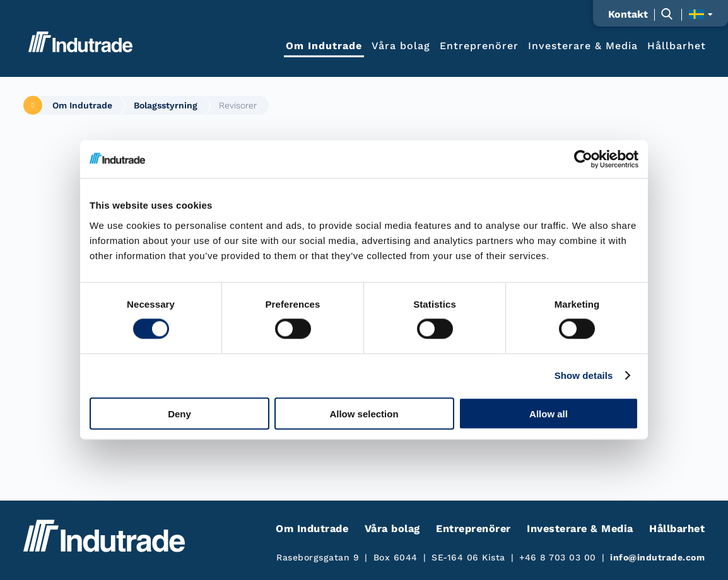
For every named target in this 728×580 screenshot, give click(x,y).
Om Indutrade (324, 45)
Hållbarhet (677, 45)
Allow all (549, 413)
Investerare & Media (583, 45)
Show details (584, 375)
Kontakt (628, 14)
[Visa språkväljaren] (701, 14)
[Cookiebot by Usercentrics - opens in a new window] (583, 159)
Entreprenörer (479, 45)
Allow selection (364, 413)
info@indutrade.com (657, 557)
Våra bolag (401, 45)
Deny (179, 413)
